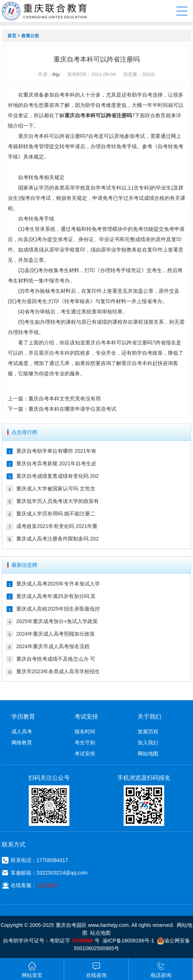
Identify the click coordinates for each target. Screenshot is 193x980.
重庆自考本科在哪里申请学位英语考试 (72, 409)
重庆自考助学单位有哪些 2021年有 (56, 451)
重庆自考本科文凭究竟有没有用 (65, 399)
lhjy (56, 74)
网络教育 (22, 743)
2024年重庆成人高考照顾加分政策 (56, 634)
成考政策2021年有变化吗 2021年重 (57, 526)
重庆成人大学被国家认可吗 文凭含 (56, 489)
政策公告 (30, 36)
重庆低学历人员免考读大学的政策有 (58, 501)
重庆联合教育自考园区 (44, 11)
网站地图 (148, 754)
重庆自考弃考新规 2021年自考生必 (56, 463)
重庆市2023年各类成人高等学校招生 (58, 671)
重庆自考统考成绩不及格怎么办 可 (56, 659)
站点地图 (100, 933)
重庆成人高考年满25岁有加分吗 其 (56, 596)
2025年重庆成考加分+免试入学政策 (57, 621)
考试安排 (85, 754)
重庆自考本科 (54, 353)
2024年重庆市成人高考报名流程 (53, 646)
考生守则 (85, 743)
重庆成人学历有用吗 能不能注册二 (56, 514)
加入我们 (148, 743)
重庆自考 (75, 115)
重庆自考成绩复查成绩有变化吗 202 (57, 476)
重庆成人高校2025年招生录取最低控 (58, 609)
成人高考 (22, 731)
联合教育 (155, 115)
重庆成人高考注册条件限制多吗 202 (57, 539)
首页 (12, 36)
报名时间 (85, 731)
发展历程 (148, 731)
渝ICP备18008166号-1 (128, 941)
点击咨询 (47, 885)
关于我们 (149, 717)
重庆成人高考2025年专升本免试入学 (58, 584)
